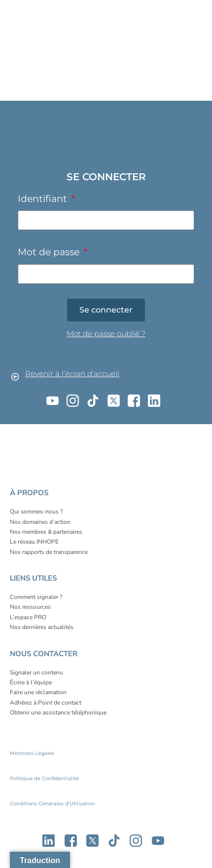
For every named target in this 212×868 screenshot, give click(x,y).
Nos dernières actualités (42, 627)
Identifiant (44, 198)
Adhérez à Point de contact (46, 703)
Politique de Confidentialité (44, 778)
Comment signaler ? (36, 597)
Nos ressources (30, 607)
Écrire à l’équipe (31, 682)
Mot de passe (50, 252)
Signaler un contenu (36, 672)
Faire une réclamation (38, 692)
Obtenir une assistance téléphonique (58, 712)
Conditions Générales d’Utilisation (53, 804)
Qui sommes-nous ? (36, 512)
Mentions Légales (32, 753)
